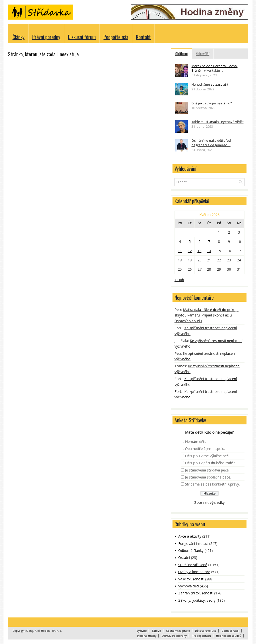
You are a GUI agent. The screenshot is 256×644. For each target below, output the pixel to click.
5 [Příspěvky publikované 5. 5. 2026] (190, 242)
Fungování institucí (193, 543)
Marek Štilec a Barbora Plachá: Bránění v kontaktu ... (214, 68)
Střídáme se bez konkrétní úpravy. (212, 484)
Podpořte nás (116, 37)
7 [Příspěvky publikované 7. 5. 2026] (209, 242)
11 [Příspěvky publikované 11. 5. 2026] (180, 251)
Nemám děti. (195, 442)
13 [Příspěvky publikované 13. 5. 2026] (199, 251)
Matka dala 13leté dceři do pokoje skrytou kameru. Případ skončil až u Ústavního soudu (206, 315)
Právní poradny (46, 37)
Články (18, 37)
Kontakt (143, 37)
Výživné (142, 631)
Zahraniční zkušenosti (196, 593)
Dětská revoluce (206, 631)
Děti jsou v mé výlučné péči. (207, 456)
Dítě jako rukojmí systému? (212, 103)
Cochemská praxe (178, 631)
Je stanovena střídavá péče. (207, 470)
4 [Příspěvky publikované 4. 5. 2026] (180, 242)
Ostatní (184, 557)
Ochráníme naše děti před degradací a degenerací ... (211, 143)
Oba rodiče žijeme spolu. (205, 449)
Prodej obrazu (201, 636)
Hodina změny (147, 636)
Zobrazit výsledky (209, 502)
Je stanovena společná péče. (208, 477)
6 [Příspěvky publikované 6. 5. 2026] (199, 242)
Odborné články (191, 550)
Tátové (156, 631)
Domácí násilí (230, 631)
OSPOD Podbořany (174, 636)
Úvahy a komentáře (194, 572)
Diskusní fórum (82, 37)
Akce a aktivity (190, 536)
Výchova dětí (188, 586)
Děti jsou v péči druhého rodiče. (211, 463)
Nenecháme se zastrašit (210, 84)
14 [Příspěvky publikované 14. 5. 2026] (209, 251)
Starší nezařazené (193, 565)
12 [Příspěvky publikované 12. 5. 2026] (190, 251)
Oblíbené (181, 53)
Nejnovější (202, 53)
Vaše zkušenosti (191, 579)
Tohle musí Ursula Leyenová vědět (217, 122)
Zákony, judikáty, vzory (197, 600)
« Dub (179, 280)
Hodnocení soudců (229, 636)
